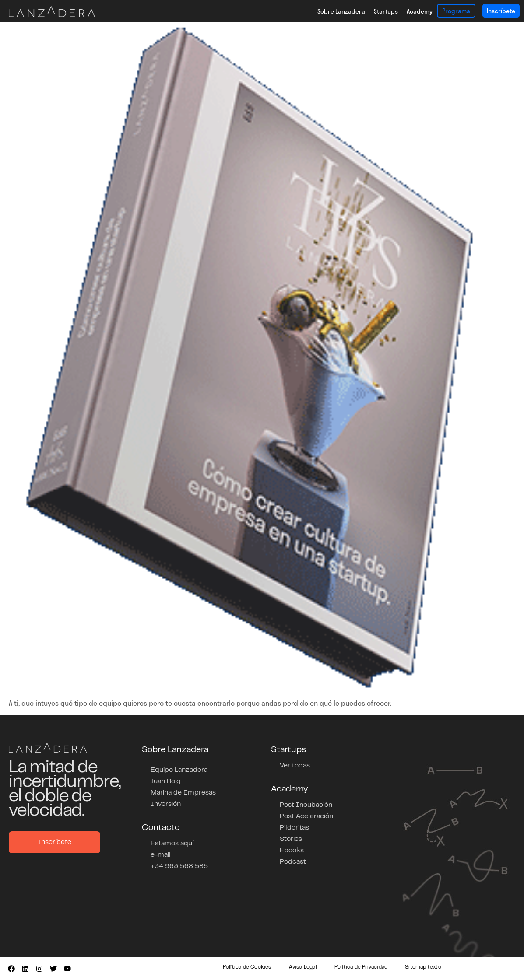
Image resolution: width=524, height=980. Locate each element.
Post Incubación (306, 805)
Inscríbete (501, 11)
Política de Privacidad (361, 967)
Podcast (293, 862)
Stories (291, 839)
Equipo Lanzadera (179, 770)
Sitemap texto (423, 967)
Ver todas (295, 766)
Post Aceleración (306, 816)
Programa (456, 11)
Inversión (166, 804)
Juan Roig (166, 781)
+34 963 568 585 (179, 866)
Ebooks (292, 850)
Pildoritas (294, 828)
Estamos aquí (172, 843)
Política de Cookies (247, 967)
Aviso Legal (303, 967)
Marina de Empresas (183, 793)
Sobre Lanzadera (341, 11)
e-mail (161, 855)
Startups (386, 11)
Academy (420, 11)
